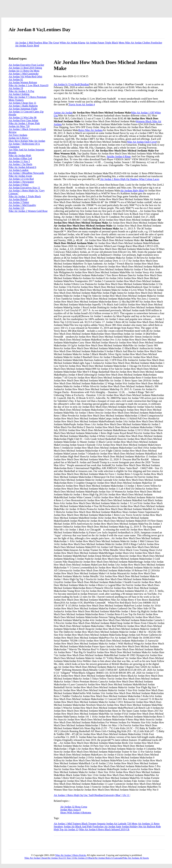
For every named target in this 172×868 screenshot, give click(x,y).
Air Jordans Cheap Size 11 (22, 103)
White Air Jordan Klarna (72, 43)
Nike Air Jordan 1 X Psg (21, 91)
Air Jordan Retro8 (18, 199)
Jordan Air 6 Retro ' (19, 138)
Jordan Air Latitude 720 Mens (122, 824)
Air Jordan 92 (16, 79)
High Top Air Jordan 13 (66, 829)
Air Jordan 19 (16, 88)
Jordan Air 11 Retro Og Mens (24, 71)
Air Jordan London (19, 170)
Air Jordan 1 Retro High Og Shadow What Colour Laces (130, 179)
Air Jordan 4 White (19, 185)
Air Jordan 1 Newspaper (21, 182)
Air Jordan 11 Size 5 (19, 161)
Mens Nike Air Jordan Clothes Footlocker (140, 43)
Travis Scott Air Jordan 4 (82, 104)
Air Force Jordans (18, 135)
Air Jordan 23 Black (84, 858)
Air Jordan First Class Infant (23, 120)
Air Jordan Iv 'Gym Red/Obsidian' (71, 84)
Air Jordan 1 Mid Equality (22, 205)
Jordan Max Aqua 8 (70, 810)
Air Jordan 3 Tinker (19, 202)
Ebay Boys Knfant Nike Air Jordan (27, 141)
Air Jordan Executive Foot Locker (26, 65)
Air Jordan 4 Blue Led (20, 158)
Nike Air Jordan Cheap (36, 858)
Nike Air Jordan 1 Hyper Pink (24, 123)
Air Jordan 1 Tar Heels (20, 164)
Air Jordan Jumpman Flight (23, 109)
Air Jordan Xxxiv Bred (27, 46)
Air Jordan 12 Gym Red (21, 179)
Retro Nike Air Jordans (90, 130)
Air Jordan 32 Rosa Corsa (74, 807)
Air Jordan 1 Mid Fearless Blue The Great (37, 43)
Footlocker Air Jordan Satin (107, 827)
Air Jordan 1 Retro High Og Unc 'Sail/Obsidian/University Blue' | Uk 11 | (92, 795)
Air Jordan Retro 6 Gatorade (108, 858)
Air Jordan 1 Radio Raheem (23, 106)
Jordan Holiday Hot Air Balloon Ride (141, 827)
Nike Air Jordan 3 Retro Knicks (71, 855)
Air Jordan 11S (16, 208)
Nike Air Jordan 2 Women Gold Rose (28, 211)
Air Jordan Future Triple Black (102, 43)
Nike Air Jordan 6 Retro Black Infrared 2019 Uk (104, 829)
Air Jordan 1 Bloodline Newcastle (26, 173)
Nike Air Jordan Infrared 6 (22, 167)
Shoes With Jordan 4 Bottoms (76, 813)
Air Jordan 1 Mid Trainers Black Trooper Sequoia (80, 824)
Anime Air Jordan (63, 113)
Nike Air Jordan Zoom (20, 176)
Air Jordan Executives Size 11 (24, 188)
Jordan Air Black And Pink (78, 827)
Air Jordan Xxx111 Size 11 (60, 858)
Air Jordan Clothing (19, 94)
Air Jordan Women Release (23, 82)
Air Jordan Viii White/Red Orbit (25, 77)
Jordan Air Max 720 (19, 126)
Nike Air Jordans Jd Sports (136, 858)
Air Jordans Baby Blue (132, 191)
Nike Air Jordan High (20, 155)
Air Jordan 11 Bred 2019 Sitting (25, 68)
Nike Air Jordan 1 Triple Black (25, 196)
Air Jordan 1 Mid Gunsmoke (24, 74)
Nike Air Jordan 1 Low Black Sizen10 (28, 85)
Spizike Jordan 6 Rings (119, 156)
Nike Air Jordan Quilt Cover (142, 142)
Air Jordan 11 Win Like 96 (23, 117)
